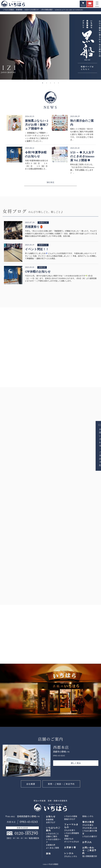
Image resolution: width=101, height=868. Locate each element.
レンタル (69, 853)
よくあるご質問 (52, 848)
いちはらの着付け (90, 837)
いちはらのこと (52, 834)
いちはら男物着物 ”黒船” (72, 835)
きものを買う (70, 830)
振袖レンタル (88, 816)
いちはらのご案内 (53, 829)
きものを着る (88, 825)
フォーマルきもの (71, 826)
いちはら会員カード (53, 841)
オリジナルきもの (72, 842)
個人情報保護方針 (90, 856)
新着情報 (50, 820)
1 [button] (43, 83)
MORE (51, 182)
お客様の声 (51, 845)
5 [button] (58, 83)
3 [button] (50, 83)
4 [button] (54, 83)
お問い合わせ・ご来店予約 (97, 447)
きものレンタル (71, 856)
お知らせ (51, 817)
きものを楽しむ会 (90, 828)
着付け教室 (88, 822)
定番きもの (69, 839)
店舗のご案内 (52, 837)
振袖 (48, 854)
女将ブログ (51, 823)
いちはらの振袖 (71, 816)
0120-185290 (26, 833)
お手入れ (87, 842)
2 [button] (47, 83)
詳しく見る (76, 763)
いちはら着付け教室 (90, 832)
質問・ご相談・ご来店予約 (61, 784)
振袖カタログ (70, 819)
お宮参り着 (70, 848)
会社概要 (31, 784)
